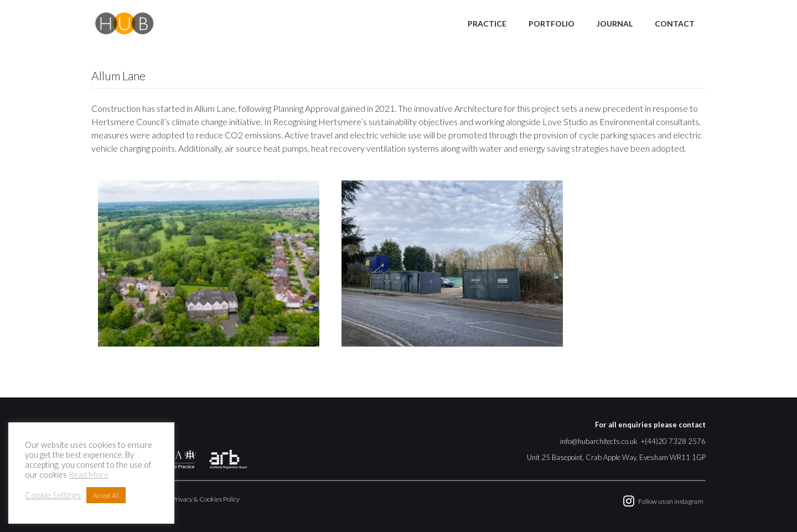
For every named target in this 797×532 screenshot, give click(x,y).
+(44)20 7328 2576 (673, 441)
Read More (89, 475)
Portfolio (552, 24)
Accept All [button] (106, 495)
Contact (675, 24)
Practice (487, 24)
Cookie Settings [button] (53, 495)
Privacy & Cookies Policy (206, 499)
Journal (615, 24)
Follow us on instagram (671, 501)
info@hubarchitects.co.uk (599, 441)
